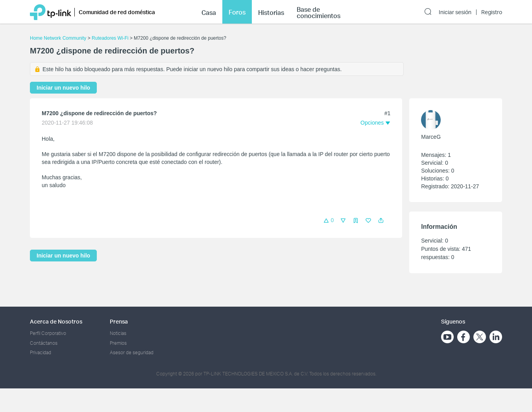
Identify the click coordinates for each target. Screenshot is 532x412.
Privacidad (41, 352)
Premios (118, 343)
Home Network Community (58, 38)
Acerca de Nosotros (56, 321)
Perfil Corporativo (48, 333)
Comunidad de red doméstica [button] (117, 12)
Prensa (119, 321)
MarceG (431, 137)
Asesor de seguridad (132, 352)
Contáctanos (44, 343)
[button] (381, 221)
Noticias (118, 333)
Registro (492, 12)
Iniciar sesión (455, 12)
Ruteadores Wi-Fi (110, 38)
